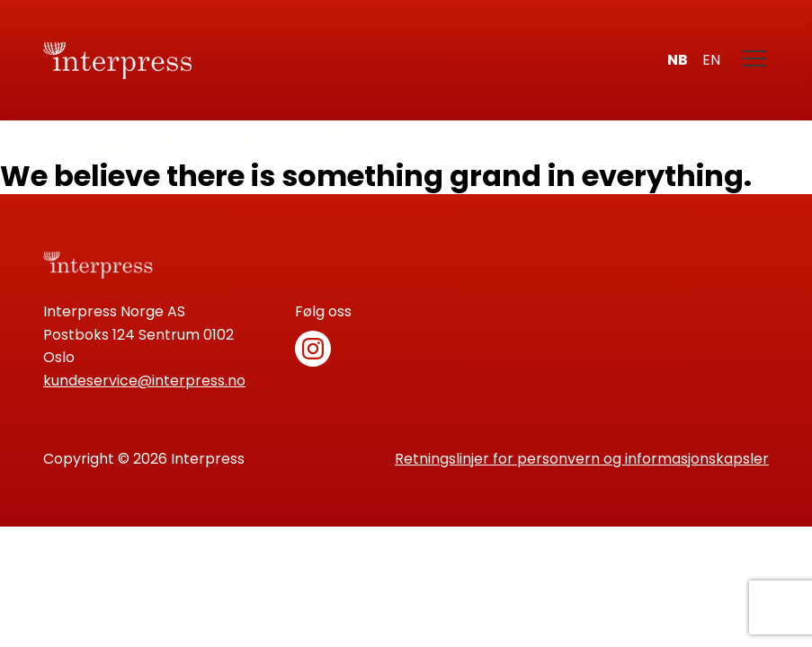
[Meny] (755, 60)
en (711, 60)
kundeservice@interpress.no (144, 381)
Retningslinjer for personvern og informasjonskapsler (582, 459)
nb (678, 60)
